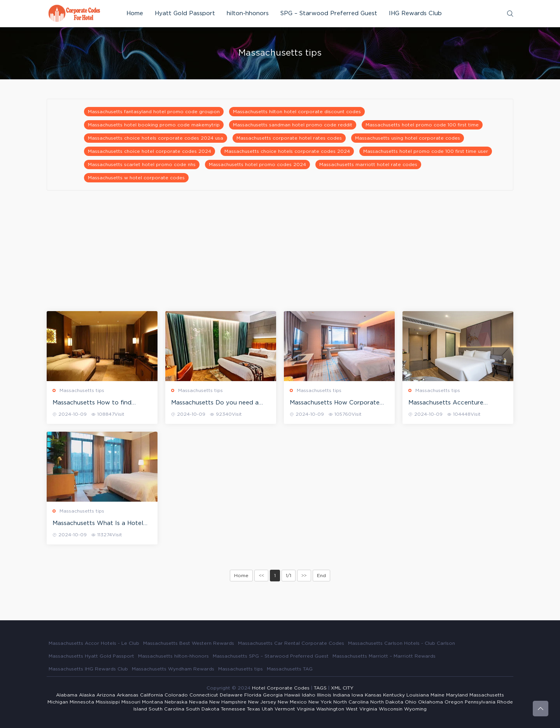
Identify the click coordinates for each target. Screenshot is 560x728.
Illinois (324, 695)
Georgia (273, 695)
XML (336, 688)
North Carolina (351, 702)
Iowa (357, 695)
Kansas (373, 695)
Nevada (198, 702)
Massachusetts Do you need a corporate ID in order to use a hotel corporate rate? (215, 403)
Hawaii (292, 695)
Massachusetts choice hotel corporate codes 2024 (150, 151)
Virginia (306, 709)
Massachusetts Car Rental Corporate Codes (291, 643)
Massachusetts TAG (290, 669)
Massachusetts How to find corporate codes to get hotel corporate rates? (96, 403)
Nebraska (176, 702)
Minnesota (82, 702)
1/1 (289, 576)
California (151, 695)
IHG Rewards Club (415, 13)
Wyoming (415, 709)
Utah (267, 709)
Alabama (67, 695)
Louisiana (418, 695)
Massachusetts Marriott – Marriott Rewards (384, 656)
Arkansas (128, 695)
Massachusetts (487, 695)
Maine (437, 695)
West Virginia (361, 709)
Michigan (58, 702)
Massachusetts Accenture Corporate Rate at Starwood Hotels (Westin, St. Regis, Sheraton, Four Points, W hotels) (456, 403)
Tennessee (233, 709)
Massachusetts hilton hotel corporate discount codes (297, 112)
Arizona (106, 695)
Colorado (176, 695)
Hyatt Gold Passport (185, 13)
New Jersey (262, 702)
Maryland (457, 695)
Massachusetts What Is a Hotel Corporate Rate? (98, 524)
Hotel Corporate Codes (281, 688)
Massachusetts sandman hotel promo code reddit (293, 125)
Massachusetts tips (82, 390)
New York (320, 702)
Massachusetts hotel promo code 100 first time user (426, 151)
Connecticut (204, 695)
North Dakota (387, 702)
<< (261, 576)
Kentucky (394, 695)
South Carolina (166, 709)
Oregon (454, 702)
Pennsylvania (480, 702)
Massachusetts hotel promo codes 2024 (257, 164)
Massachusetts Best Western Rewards (189, 643)
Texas (254, 709)
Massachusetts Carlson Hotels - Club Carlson (402, 643)
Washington (330, 709)
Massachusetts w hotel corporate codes (136, 178)
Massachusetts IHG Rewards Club (88, 669)
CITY (348, 688)
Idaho (309, 695)
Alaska (87, 695)
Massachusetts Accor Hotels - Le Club (94, 643)
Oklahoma (430, 702)
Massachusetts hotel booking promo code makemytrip (154, 125)
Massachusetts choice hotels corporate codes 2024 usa (156, 138)
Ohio (411, 702)
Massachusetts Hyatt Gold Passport (91, 656)
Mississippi (108, 702)
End (321, 576)
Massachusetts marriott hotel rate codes (368, 164)
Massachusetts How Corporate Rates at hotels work (335, 403)
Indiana (341, 695)
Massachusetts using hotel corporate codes (408, 138)
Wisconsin (391, 709)
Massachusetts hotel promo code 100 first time (422, 125)
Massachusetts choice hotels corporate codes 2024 (287, 151)
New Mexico (292, 702)
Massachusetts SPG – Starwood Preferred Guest (271, 656)
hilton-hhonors (248, 13)
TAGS (320, 688)
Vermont (285, 709)
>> (304, 576)
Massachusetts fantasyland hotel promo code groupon (154, 112)
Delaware (231, 695)
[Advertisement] (280, 257)
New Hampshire (228, 702)
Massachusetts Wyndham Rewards (173, 669)
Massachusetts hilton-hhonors (173, 656)
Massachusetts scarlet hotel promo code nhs (142, 164)
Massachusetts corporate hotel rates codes (289, 138)
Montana (152, 702)
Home (135, 13)
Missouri (131, 702)
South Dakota (203, 709)
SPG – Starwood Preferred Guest (329, 13)
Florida (253, 695)
